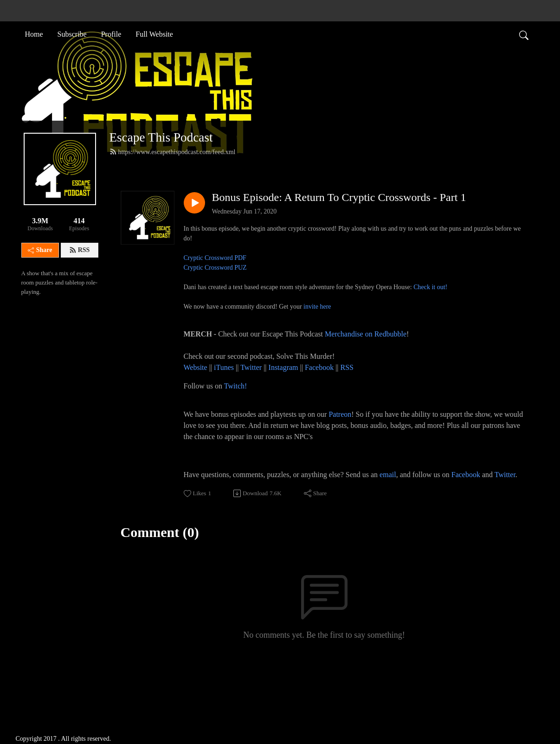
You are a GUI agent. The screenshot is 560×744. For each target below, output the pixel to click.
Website (196, 367)
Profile (111, 34)
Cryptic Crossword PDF (215, 258)
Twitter (251, 367)
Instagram (283, 367)
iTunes (224, 367)
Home (34, 34)
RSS (80, 250)
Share (40, 250)
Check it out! (430, 287)
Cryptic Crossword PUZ (215, 268)
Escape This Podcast (161, 137)
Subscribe (72, 34)
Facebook (319, 367)
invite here (317, 307)
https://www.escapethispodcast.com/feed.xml (173, 152)
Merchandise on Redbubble (366, 334)
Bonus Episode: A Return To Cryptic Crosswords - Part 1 (339, 197)
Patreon (340, 414)
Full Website (154, 34)
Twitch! (236, 386)
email (388, 475)
